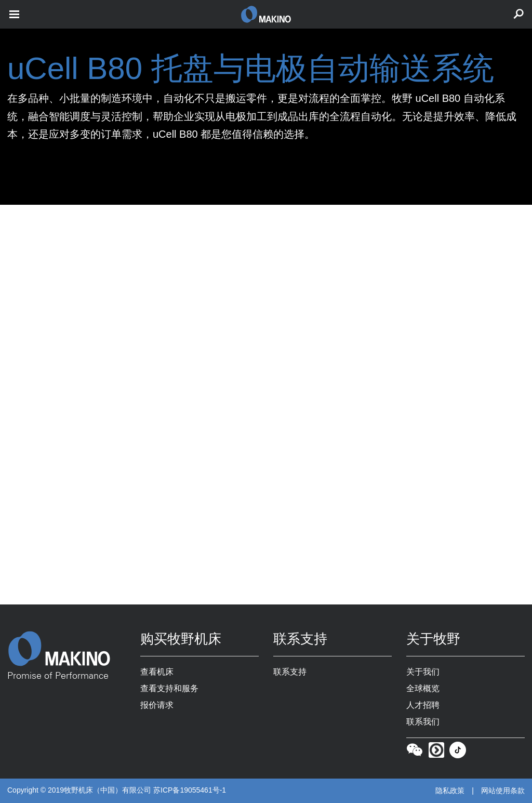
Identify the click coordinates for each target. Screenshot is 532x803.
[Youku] (436, 753)
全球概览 (423, 688)
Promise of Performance (58, 676)
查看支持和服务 (169, 688)
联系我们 (423, 722)
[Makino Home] (66, 649)
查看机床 (157, 672)
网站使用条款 (503, 791)
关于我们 (423, 672)
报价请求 (157, 705)
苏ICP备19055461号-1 (190, 790)
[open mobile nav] (14, 14)
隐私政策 (450, 791)
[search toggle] (518, 14)
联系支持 (290, 672)
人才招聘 (423, 705)
